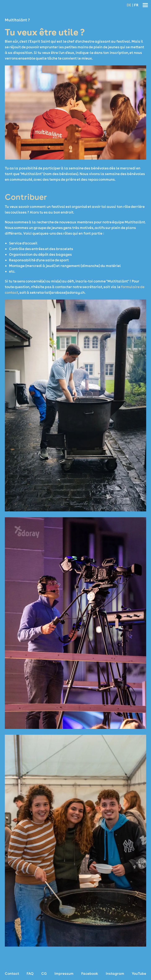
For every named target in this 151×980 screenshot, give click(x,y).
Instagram (115, 974)
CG (44, 974)
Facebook (90, 974)
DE (129, 5)
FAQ (30, 974)
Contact (12, 974)
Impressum (64, 974)
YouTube (139, 974)
